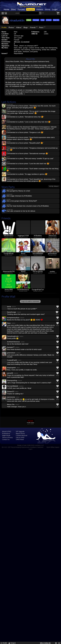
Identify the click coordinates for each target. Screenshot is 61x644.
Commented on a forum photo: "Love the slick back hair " (28, 164)
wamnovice (11, 397)
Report (57, 309)
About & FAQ (7, 431)
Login (55, 9)
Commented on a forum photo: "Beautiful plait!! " (25, 143)
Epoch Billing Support (53, 447)
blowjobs (17, 50)
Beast (23, 253)
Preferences (6, 433)
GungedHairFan (38, 289)
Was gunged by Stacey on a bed (18, 191)
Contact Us (6, 439)
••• (43, 13)
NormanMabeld (12, 386)
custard (31, 48)
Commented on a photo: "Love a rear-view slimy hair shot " (29, 122)
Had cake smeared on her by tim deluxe (21, 211)
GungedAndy (9, 253)
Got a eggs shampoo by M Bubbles (19, 196)
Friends (33, 27)
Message (36, 20)
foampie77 (11, 347)
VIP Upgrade (20, 431)
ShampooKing (12, 381)
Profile (4, 27)
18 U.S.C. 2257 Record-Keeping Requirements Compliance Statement (22, 447)
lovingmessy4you (13, 318)
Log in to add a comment (30, 301)
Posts (41, 27)
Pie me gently (38, 271)
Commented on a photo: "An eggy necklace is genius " (27, 174)
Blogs (26, 27)
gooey (36, 52)
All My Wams (54, 186)
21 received (25, 42)
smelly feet (46, 50)
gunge (25, 48)
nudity (42, 48)
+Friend (49, 20)
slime (20, 48)
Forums (21, 9)
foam (16, 48)
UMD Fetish (20, 439)
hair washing (26, 50)
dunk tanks (18, 52)
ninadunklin (17, 20)
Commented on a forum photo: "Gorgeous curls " (25, 132)
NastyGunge (11, 312)
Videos (40, 9)
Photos (11, 27)
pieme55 (10, 373)
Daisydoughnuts (13, 336)
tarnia (9, 307)
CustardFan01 (12, 360)
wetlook (53, 50)
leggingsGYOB (23, 235)
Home (6, 9)
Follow (29, 20)
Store (48, 9)
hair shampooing (51, 48)
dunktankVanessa (13, 342)
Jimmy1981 (9, 289)
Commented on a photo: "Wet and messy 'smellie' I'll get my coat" (30, 159)
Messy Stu (11, 404)
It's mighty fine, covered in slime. (31, 6)
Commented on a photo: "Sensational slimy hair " (25, 117)
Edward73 (11, 392)
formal (37, 48)
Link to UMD (20, 437)
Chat (43, 20)
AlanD (23, 271)
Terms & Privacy (7, 437)
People (31, 9)
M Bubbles (38, 235)
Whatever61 (9, 235)
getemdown (52, 253)
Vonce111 (52, 235)
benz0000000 (38, 253)
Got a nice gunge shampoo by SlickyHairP (22, 201)
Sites (14, 9)
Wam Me (56, 20)
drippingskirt (11, 368)
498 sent (17, 42)
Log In (31, 449)
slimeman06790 (9, 271)
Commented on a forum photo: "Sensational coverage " (27, 154)
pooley (52, 271)
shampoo (26, 52)
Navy (9, 323)
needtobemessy (23, 289)
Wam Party (8, 187)
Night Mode (6, 435)
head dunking (36, 50)
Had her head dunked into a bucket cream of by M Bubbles (28, 206)
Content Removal (21, 435)
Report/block (18, 53)
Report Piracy (20, 433)
